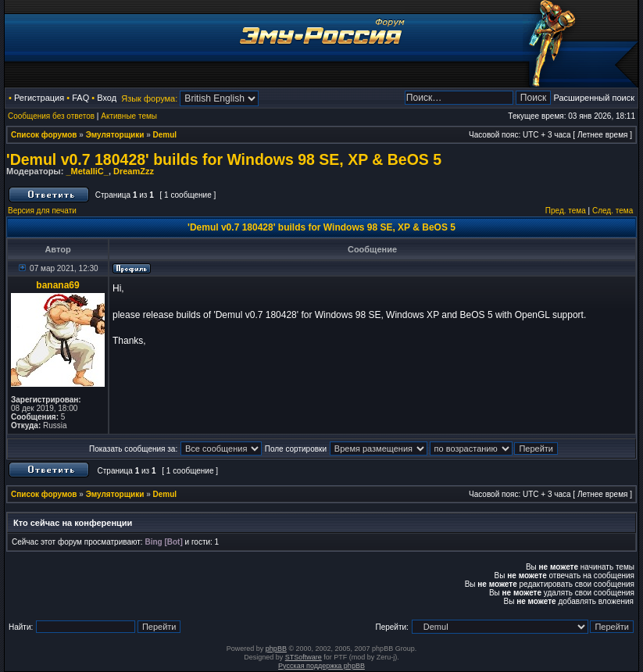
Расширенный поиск (594, 98)
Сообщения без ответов (51, 116)
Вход (107, 98)
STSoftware (304, 657)
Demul (165, 135)
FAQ (80, 98)
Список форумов (44, 135)
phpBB (276, 649)
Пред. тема (566, 211)
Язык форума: (149, 98)
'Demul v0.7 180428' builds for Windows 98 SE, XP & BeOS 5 (224, 159)
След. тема (613, 211)
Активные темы (129, 116)
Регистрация (39, 98)
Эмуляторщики (115, 135)
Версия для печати (42, 211)
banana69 (57, 285)
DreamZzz (134, 171)
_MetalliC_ (87, 171)
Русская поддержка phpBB (321, 666)
